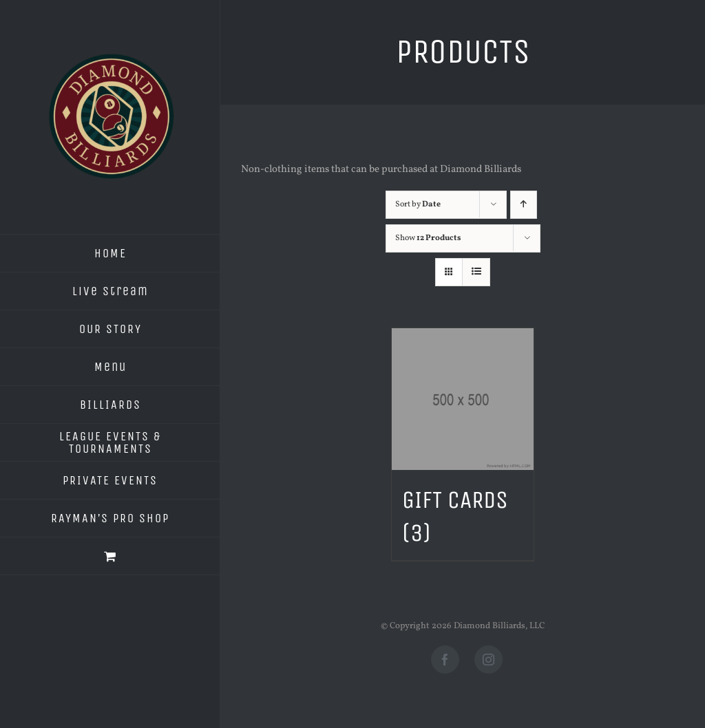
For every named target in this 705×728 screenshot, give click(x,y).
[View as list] (476, 272)
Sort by (418, 204)
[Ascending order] (524, 205)
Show (428, 238)
